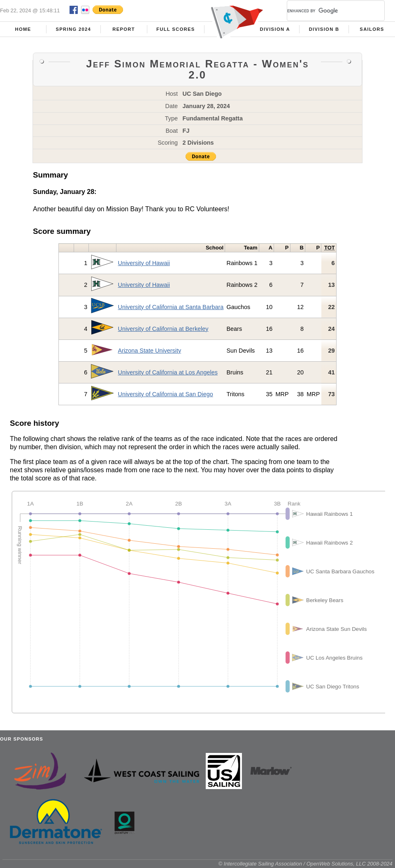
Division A (275, 29)
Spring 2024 (73, 29)
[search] (326, 11)
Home (23, 29)
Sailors (372, 29)
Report (124, 29)
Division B (324, 29)
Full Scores (176, 29)
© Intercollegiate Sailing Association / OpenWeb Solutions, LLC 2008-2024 (306, 864)
